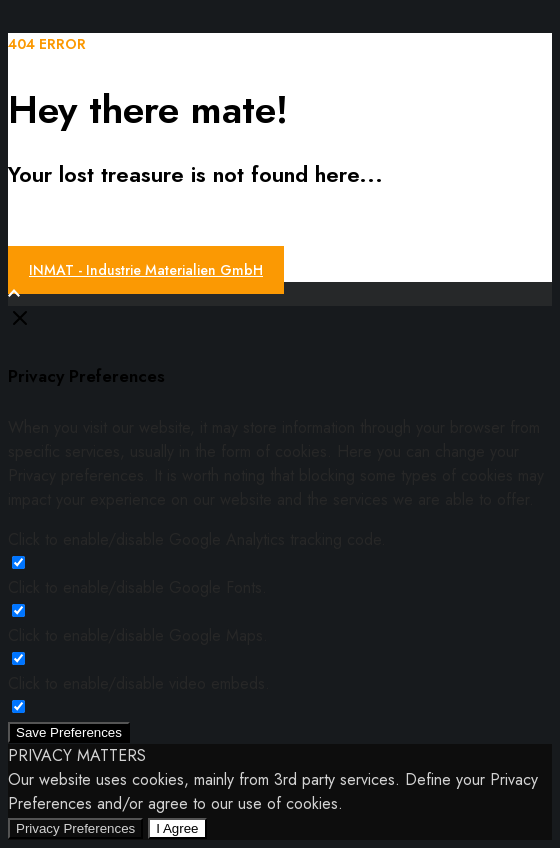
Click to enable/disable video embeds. (139, 683)
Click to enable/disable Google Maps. (138, 635)
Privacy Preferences (75, 828)
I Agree (177, 828)
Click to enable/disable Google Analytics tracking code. (197, 539)
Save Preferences (69, 732)
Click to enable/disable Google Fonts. (137, 587)
